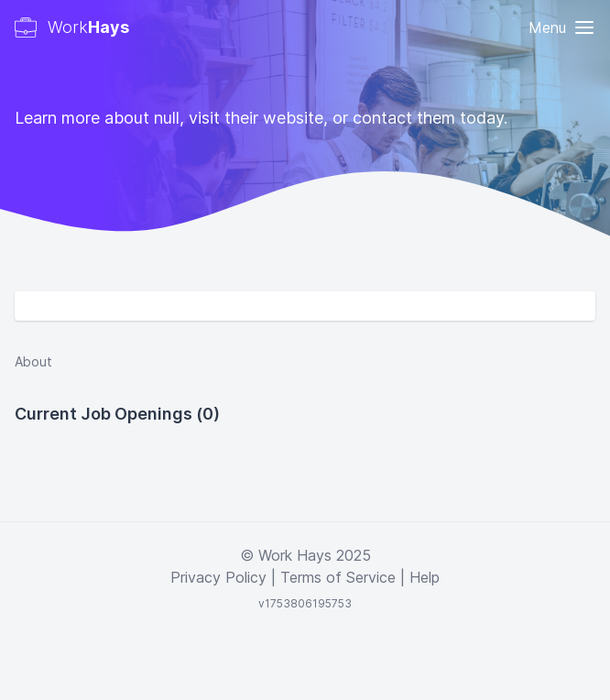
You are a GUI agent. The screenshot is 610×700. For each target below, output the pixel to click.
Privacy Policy (218, 577)
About (33, 361)
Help (425, 577)
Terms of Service (338, 577)
